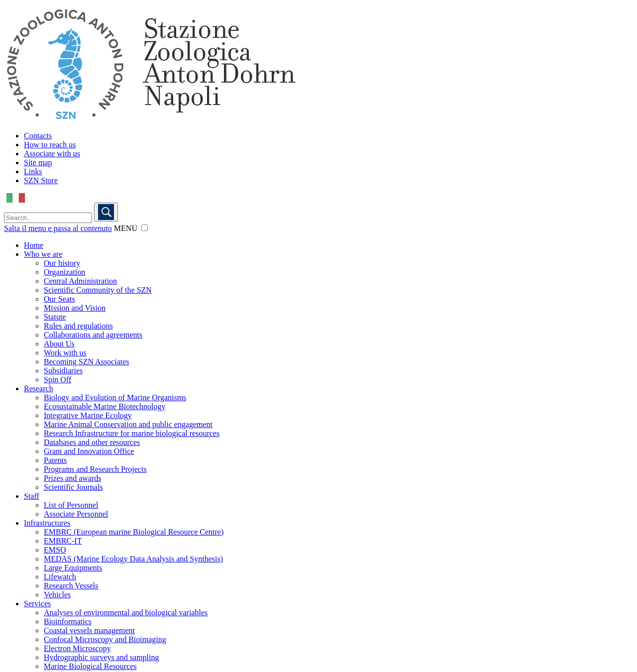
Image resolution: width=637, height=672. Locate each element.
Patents (55, 460)
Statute (55, 317)
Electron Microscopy (77, 648)
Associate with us (52, 154)
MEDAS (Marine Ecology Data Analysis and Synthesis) (133, 559)
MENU (126, 228)
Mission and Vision (75, 308)
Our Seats (59, 299)
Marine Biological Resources (90, 666)
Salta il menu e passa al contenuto (58, 228)
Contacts (38, 136)
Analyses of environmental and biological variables (126, 613)
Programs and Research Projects (95, 469)
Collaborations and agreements (93, 335)
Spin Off (57, 380)
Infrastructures (47, 523)
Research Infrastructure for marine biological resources (132, 433)
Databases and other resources (92, 442)
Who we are (43, 254)
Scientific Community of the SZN (98, 290)
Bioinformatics (68, 621)
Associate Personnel (76, 514)
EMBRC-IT (63, 541)
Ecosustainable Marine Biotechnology (105, 406)
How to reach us (50, 145)
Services (37, 604)
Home (34, 245)
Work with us (65, 353)
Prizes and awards (73, 478)
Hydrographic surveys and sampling (102, 657)
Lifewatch (60, 577)
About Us (59, 344)
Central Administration (80, 281)
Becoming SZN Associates (87, 362)
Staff (32, 496)
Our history (62, 263)
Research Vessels (71, 586)
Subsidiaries (63, 371)
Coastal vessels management (89, 630)
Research (39, 389)
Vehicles (57, 595)
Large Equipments (73, 568)
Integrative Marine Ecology (88, 415)
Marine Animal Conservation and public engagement (128, 424)
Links (33, 171)
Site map (38, 163)
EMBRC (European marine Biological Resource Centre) (134, 532)
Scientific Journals (73, 487)
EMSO (55, 550)
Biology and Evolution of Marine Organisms (115, 397)
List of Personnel (71, 505)
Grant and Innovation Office (89, 451)
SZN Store (41, 180)
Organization (64, 272)
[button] (145, 228)
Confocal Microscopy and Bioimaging (105, 639)
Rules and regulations (78, 326)
